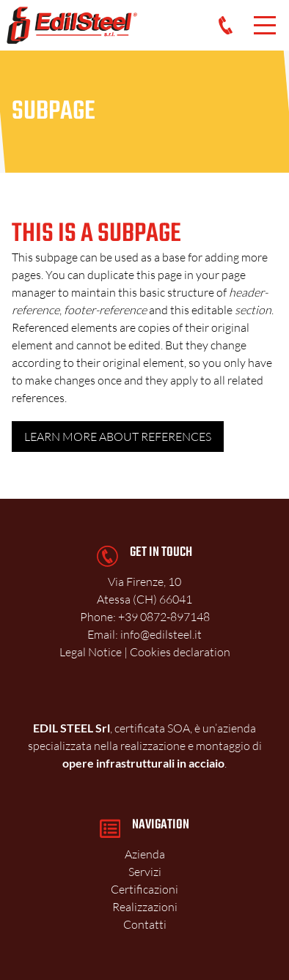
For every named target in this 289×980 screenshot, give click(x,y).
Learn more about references (118, 437)
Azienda (145, 854)
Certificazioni (144, 889)
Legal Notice (91, 652)
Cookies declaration (180, 652)
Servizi (145, 872)
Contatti (145, 924)
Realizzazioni (145, 907)
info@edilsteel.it (161, 634)
